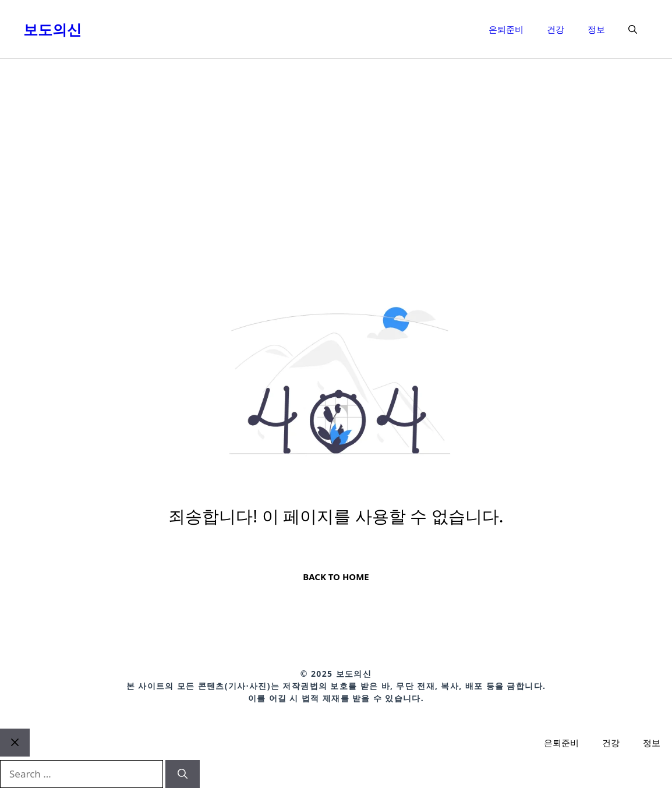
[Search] (183, 774)
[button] (633, 29)
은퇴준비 (506, 29)
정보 (596, 29)
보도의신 (52, 29)
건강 (556, 29)
